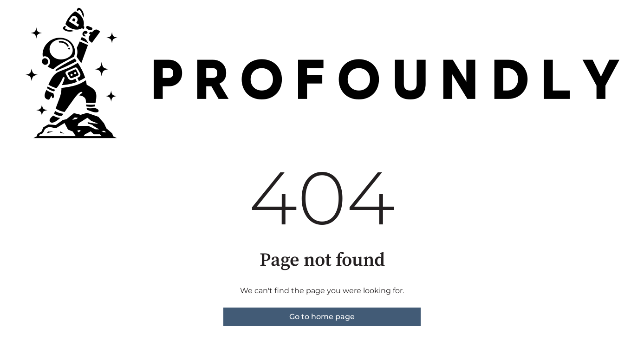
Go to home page (322, 317)
